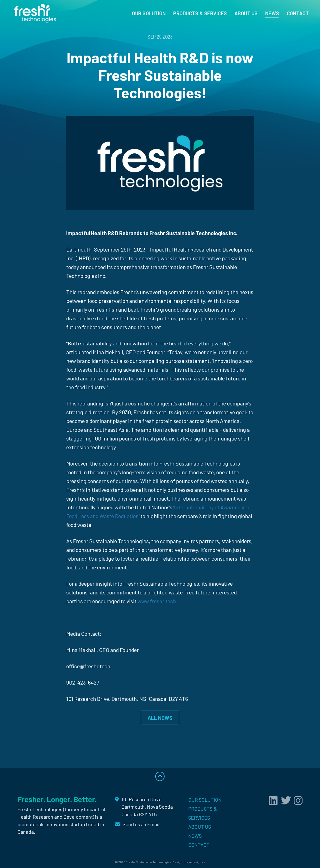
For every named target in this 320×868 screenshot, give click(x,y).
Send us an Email (141, 825)
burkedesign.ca (194, 862)
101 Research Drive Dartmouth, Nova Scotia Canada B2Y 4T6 (147, 807)
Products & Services (200, 13)
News (272, 13)
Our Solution (149, 13)
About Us (246, 13)
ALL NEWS (160, 718)
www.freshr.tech (157, 601)
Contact (298, 13)
